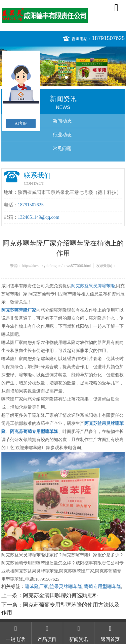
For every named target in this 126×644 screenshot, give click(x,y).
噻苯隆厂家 (37, 587)
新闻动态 (62, 121)
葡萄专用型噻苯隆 (102, 587)
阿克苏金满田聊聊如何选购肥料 (60, 595)
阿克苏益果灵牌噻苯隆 (93, 286)
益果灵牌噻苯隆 (66, 587)
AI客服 (21, 123)
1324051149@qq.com (39, 217)
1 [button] (60, 77)
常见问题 (62, 149)
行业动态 (62, 135)
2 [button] (66, 77)
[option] (63, 66)
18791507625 (108, 38)
